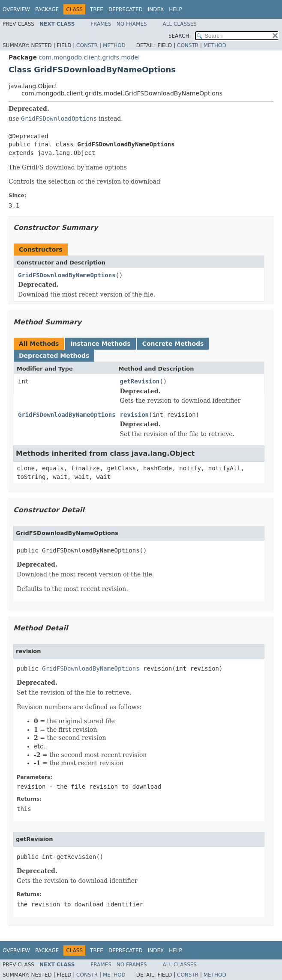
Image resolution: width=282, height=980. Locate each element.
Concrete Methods (173, 344)
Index (156, 9)
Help (175, 9)
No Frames (132, 24)
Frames (101, 24)
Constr (87, 45)
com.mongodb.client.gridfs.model (89, 57)
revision (134, 415)
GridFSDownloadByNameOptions (67, 275)
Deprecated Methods (54, 356)
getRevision (140, 381)
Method (114, 45)
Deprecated (126, 9)
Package (47, 9)
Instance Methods (100, 344)
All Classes (180, 24)
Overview (16, 9)
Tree (97, 9)
